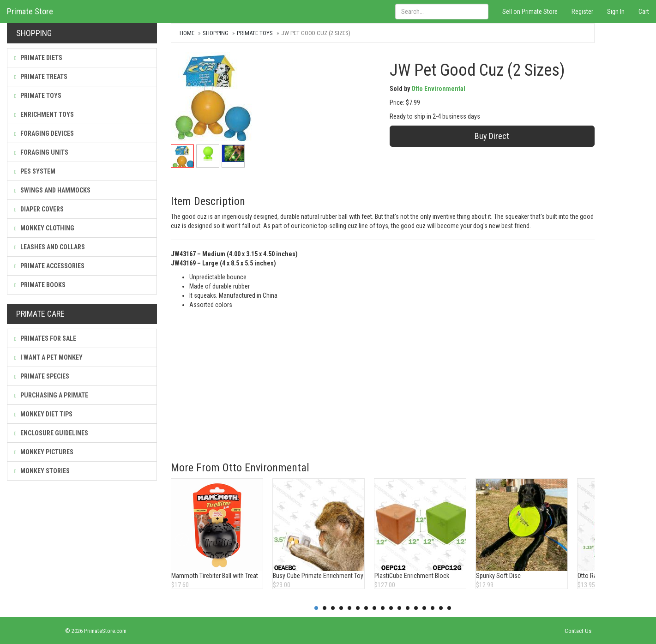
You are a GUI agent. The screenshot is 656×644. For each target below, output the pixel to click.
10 (391, 608)
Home (187, 33)
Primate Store (30, 11)
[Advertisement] (382, 379)
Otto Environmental (438, 89)
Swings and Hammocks (52, 190)
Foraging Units (41, 152)
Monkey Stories (42, 471)
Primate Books (40, 285)
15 (433, 608)
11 (399, 608)
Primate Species (42, 376)
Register (582, 12)
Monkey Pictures (44, 452)
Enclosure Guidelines (51, 433)
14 (424, 608)
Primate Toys (38, 96)
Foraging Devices (44, 133)
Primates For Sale (45, 338)
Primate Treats (41, 77)
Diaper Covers (39, 209)
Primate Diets (38, 58)
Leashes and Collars (50, 247)
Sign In (616, 12)
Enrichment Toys (44, 114)
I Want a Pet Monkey (48, 357)
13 (416, 608)
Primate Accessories (49, 266)
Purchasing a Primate (51, 395)
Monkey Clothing (44, 228)
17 (449, 608)
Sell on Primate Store (530, 12)
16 (441, 608)
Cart (644, 12)
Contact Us (578, 631)
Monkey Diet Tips (43, 414)
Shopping (216, 33)
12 (408, 608)
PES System (35, 171)
